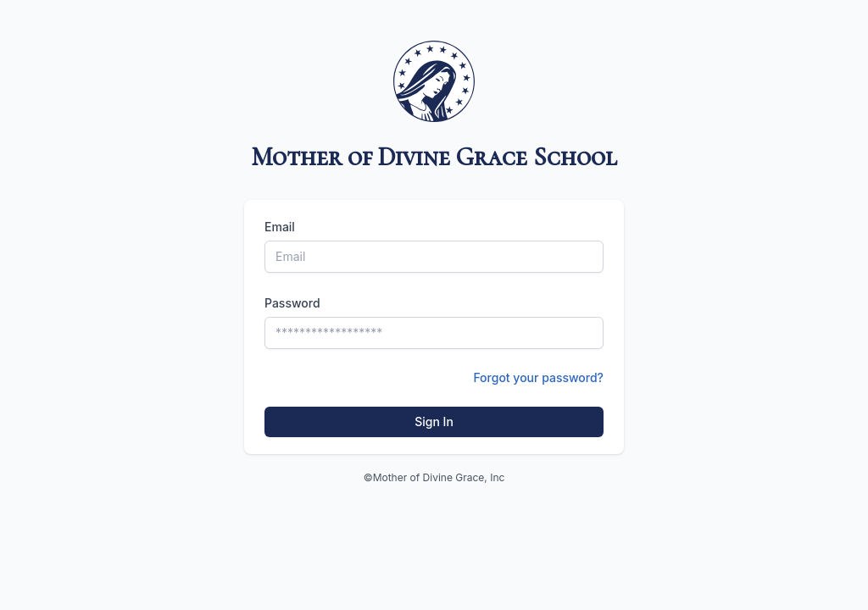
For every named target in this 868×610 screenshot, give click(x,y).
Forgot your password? (538, 377)
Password (292, 303)
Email (280, 227)
